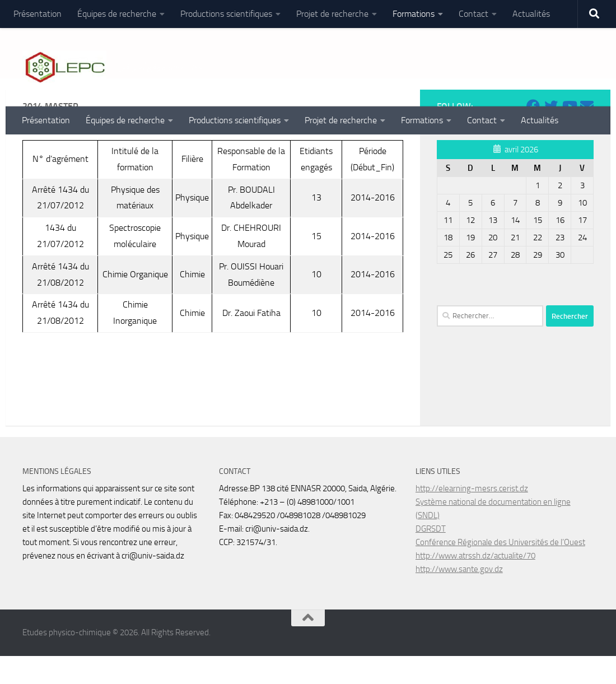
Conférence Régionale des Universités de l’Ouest (500, 570)
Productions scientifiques (226, 14)
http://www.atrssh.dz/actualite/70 (475, 584)
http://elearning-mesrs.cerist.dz (472, 517)
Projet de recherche (332, 14)
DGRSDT (431, 557)
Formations (414, 14)
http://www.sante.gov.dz (459, 597)
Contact (473, 14)
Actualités (531, 14)
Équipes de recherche (117, 14)
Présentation (38, 14)
